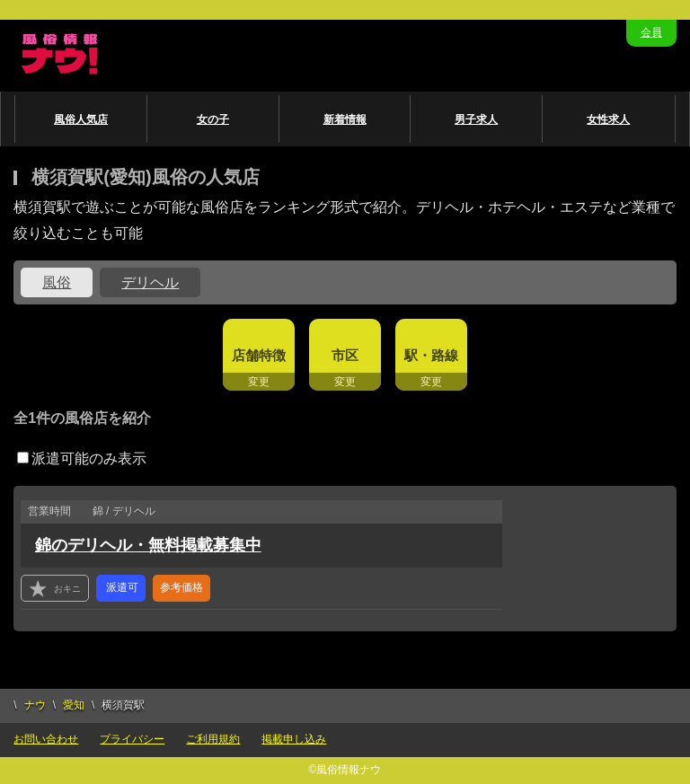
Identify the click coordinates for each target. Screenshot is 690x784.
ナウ (35, 705)
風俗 (57, 282)
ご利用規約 (213, 739)
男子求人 (476, 119)
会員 (651, 32)
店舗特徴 (259, 355)
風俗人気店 (81, 119)
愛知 (74, 705)
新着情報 (345, 119)
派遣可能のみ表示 (82, 458)
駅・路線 (431, 355)
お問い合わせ (46, 739)
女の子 (213, 119)
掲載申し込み (294, 739)
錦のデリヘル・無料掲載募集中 (148, 545)
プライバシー (132, 739)
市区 (345, 355)
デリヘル (150, 282)
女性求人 (608, 119)
